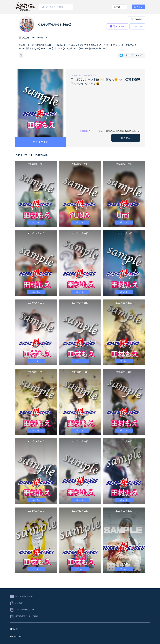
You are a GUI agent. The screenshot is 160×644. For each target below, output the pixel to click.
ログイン (138, 7)
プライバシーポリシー (97, 131)
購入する (126, 138)
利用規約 (83, 131)
